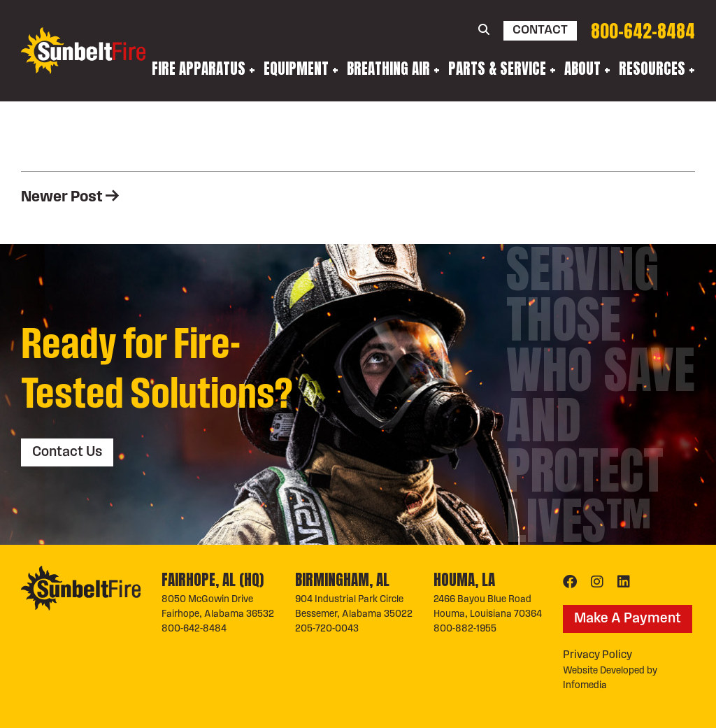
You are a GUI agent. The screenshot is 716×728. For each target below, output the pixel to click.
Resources (652, 69)
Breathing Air (388, 69)
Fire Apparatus (199, 69)
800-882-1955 (465, 629)
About (582, 69)
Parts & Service (497, 69)
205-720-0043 (327, 629)
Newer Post (70, 198)
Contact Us (67, 452)
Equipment (296, 69)
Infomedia (585, 686)
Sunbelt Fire (83, 51)
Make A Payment (628, 619)
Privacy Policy (597, 655)
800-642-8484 (643, 31)
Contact (540, 30)
